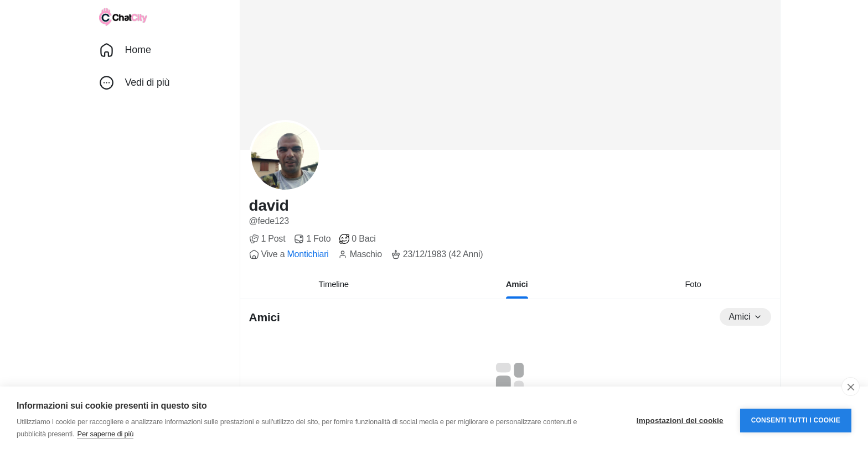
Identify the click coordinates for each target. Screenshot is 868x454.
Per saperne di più (105, 434)
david (269, 205)
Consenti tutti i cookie (796, 420)
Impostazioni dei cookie (680, 421)
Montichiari (308, 254)
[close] (851, 387)
